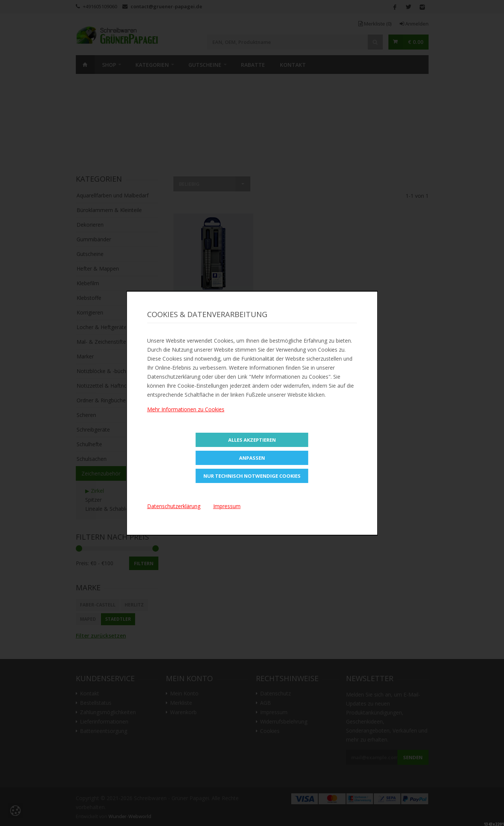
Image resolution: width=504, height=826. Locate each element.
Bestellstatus (96, 703)
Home (85, 65)
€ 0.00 (416, 42)
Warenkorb (183, 712)
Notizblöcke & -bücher (104, 371)
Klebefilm (88, 283)
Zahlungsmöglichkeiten (108, 712)
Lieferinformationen (104, 722)
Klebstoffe (89, 298)
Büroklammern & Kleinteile (109, 210)
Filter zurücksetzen (101, 636)
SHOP (109, 65)
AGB (266, 703)
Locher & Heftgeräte (102, 327)
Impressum (274, 712)
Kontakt (293, 65)
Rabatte (253, 65)
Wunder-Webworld (130, 816)
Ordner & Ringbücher (102, 400)
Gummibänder (94, 239)
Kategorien (152, 65)
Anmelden (414, 24)
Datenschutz (275, 694)
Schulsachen (92, 459)
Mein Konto (184, 694)
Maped (88, 619)
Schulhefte (89, 444)
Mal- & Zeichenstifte (101, 342)
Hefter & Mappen (98, 269)
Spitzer (93, 500)
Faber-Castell (98, 605)
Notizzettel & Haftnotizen (108, 386)
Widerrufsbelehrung (284, 722)
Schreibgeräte (93, 430)
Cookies (270, 731)
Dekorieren (90, 225)
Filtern (144, 563)
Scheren (86, 415)
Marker (85, 356)
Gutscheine (205, 65)
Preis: (82, 563)
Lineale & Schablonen (111, 509)
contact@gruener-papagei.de (166, 6)
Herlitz (134, 605)
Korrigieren (90, 312)
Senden (413, 757)
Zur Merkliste (213, 303)
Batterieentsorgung (104, 731)
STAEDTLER (118, 619)
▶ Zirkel (95, 491)
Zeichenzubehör (101, 473)
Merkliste (375, 24)
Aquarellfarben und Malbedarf (113, 195)
